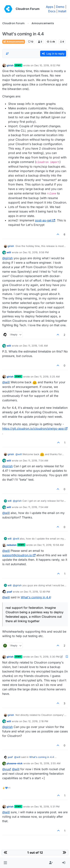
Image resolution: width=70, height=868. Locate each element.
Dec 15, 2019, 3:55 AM (48, 763)
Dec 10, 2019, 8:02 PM (47, 65)
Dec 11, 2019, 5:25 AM (47, 377)
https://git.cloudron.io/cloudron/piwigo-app (35, 429)
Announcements (14, 42)
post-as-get (45, 220)
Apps (50, 7)
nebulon (12, 545)
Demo (60, 7)
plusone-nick (15, 763)
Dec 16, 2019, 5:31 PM (47, 807)
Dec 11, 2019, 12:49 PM (37, 592)
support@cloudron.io (19, 555)
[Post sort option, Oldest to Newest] (7, 54)
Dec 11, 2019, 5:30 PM (47, 657)
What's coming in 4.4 (36, 597)
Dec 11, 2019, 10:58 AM (50, 545)
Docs (52, 11)
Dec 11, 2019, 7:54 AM (36, 461)
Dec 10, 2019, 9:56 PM (36, 252)
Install (62, 11)
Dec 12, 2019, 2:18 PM (36, 721)
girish (10, 65)
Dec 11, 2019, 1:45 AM (35, 346)
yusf (9, 592)
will (9, 252)
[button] (5, 863)
